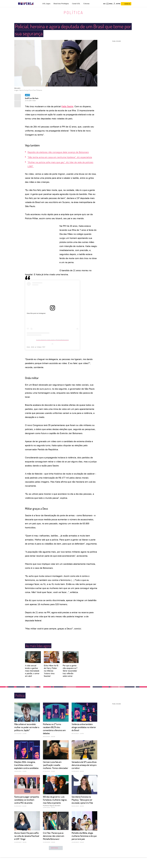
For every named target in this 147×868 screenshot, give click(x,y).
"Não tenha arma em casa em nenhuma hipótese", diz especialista (60, 157)
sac (104, 4)
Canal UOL (76, 4)
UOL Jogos (46, 4)
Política (74, 12)
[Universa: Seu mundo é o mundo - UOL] (26, 4)
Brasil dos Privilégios (61, 4)
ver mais (56, 848)
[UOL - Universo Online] (35, 4)
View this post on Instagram (36, 313)
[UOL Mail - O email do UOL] (109, 4)
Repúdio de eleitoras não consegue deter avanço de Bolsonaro (58, 152)
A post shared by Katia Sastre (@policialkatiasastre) (52, 340)
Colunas (86, 4)
